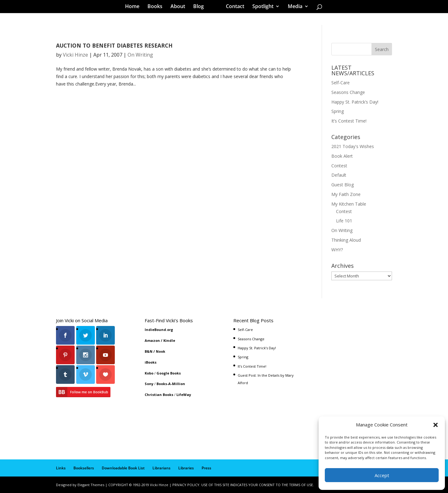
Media (293, 7)
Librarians (161, 468)
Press (206, 468)
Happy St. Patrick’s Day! (355, 102)
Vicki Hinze (75, 55)
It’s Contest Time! (349, 121)
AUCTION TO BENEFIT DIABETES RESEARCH (114, 45)
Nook (161, 351)
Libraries (186, 468)
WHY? (337, 250)
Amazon (152, 340)
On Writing (140, 55)
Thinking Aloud (346, 240)
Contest (339, 166)
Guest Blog (343, 185)
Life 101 (344, 221)
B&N (149, 351)
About (180, 7)
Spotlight (261, 7)
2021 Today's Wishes (353, 146)
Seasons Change (348, 92)
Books (157, 7)
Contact (233, 7)
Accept (382, 475)
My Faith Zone (346, 194)
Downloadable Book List (123, 468)
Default (339, 175)
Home (134, 7)
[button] (436, 425)
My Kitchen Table (349, 204)
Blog (201, 7)
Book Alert (342, 156)
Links (61, 468)
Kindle (169, 340)
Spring (338, 111)
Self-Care (341, 83)
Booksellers (84, 468)
